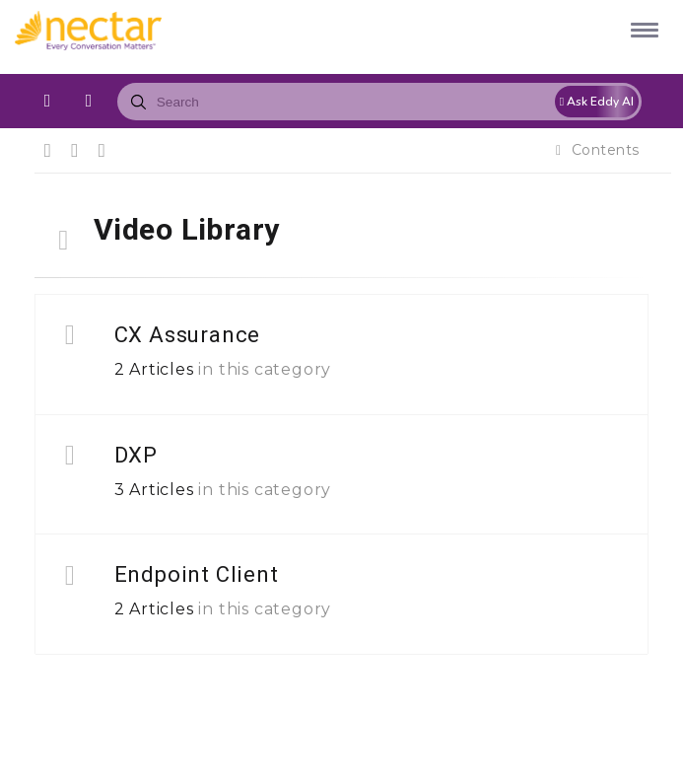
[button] (641, 29)
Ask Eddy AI (597, 102)
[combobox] (379, 102)
